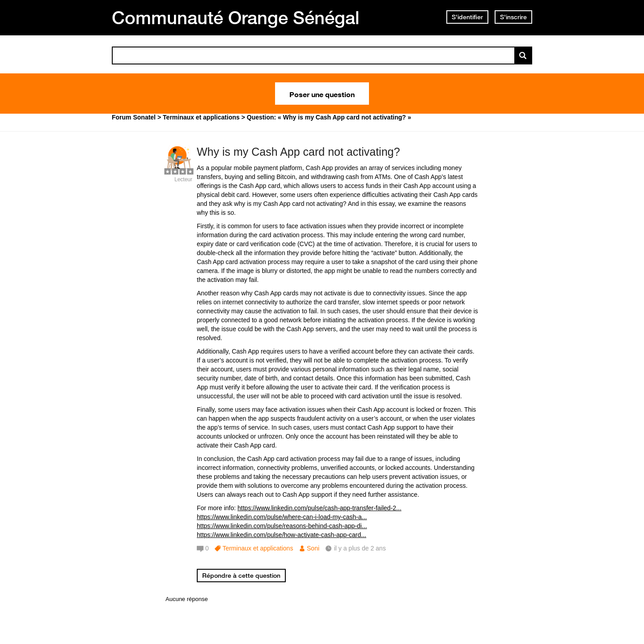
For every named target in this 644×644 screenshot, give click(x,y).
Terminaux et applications (258, 548)
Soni (313, 548)
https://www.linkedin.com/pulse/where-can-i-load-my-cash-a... (282, 517)
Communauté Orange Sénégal (236, 17)
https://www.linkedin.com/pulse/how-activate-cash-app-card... (282, 535)
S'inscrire (513, 17)
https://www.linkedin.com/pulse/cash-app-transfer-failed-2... (320, 508)
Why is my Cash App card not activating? (298, 152)
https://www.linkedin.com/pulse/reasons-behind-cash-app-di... (282, 526)
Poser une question (322, 94)
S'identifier (467, 17)
